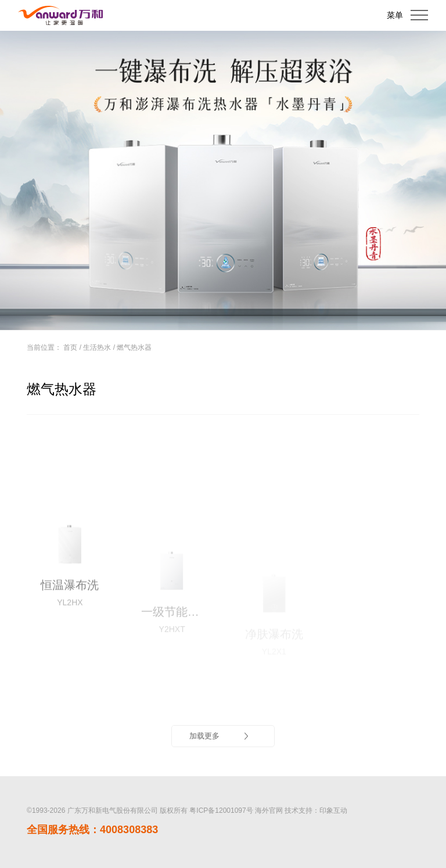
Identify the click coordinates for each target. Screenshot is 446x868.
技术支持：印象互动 (316, 810)
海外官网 (269, 810)
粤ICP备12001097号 (221, 810)
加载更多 (220, 736)
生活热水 (97, 347)
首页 (70, 347)
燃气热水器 (134, 347)
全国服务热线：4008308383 (92, 830)
